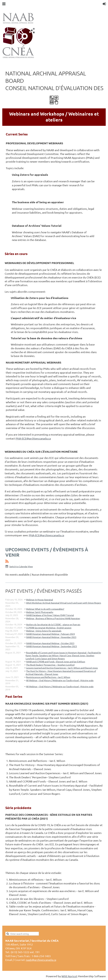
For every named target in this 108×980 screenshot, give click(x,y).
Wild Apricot (69, 976)
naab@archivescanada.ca (41, 960)
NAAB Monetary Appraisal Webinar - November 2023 (51, 637)
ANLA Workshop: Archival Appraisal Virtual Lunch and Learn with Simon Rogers (64, 603)
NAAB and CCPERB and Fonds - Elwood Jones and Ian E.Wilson (56, 662)
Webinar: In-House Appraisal (40, 600)
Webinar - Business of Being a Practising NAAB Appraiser (53, 618)
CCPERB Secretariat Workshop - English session (49, 628)
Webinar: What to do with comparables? (45, 609)
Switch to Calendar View (21, 566)
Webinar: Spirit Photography (40, 612)
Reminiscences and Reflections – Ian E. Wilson (48, 677)
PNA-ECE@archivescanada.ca (33, 438)
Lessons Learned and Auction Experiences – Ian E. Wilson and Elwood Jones (62, 668)
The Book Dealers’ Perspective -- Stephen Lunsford (50, 665)
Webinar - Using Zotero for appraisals (44, 631)
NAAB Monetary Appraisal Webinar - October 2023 (50, 643)
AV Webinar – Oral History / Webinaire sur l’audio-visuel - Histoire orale (60, 680)
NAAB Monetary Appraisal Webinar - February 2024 (50, 634)
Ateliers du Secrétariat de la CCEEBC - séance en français (53, 624)
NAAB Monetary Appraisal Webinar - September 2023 (51, 646)
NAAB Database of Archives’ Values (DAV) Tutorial (50, 615)
